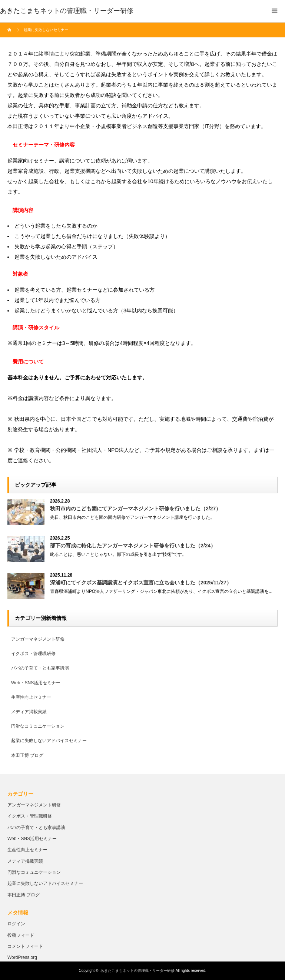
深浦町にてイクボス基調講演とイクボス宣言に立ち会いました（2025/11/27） (141, 583)
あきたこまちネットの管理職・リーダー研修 (137, 971)
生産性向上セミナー (31, 697)
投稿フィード (21, 935)
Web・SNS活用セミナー (36, 683)
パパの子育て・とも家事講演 (40, 668)
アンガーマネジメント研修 (38, 639)
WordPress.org (22, 957)
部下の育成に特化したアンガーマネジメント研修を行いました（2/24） (133, 546)
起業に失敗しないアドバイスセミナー (49, 741)
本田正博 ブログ (27, 755)
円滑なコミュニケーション (38, 726)
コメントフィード (25, 946)
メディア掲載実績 (29, 712)
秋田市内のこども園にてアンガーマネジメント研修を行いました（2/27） (135, 509)
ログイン (16, 924)
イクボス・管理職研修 (33, 654)
